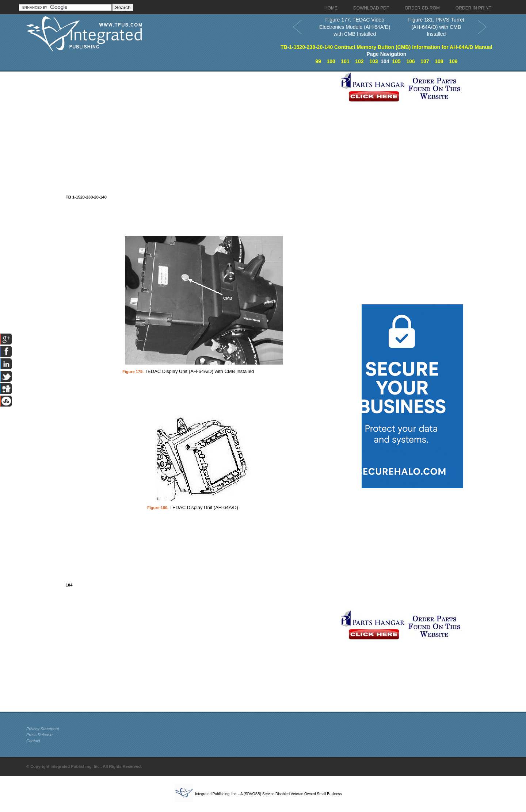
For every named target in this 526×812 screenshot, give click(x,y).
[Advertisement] (182, 123)
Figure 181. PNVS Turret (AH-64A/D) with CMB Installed (436, 27)
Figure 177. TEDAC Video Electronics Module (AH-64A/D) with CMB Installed (355, 27)
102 (359, 61)
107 (425, 61)
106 (410, 61)
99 (318, 61)
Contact (33, 741)
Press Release (39, 735)
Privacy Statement (43, 729)
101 (345, 61)
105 (396, 61)
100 (331, 61)
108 (439, 61)
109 (453, 61)
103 (373, 61)
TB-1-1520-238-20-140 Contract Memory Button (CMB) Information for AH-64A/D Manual (386, 47)
